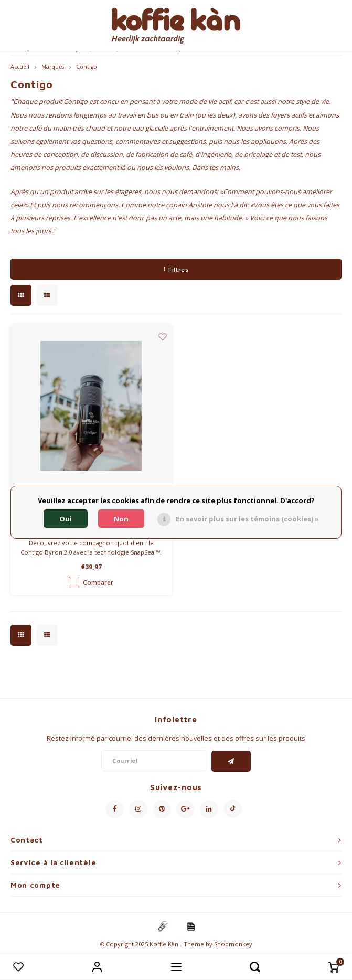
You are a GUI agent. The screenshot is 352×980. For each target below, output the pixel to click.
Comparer (98, 582)
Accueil (20, 67)
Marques (53, 67)
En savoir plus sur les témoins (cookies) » (247, 519)
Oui (66, 519)
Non (121, 519)
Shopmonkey (233, 944)
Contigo (87, 67)
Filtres (176, 269)
